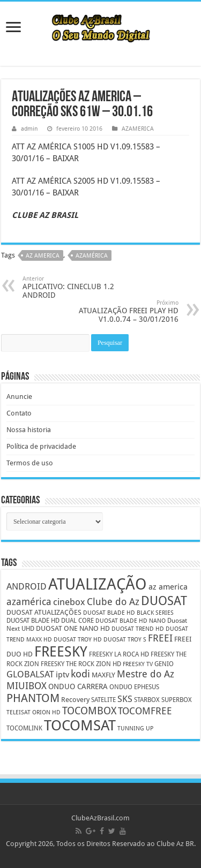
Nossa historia (29, 430)
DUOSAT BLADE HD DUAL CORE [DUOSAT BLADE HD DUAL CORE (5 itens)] (50, 621)
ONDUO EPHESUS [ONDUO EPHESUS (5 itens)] (134, 687)
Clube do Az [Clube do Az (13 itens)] (113, 602)
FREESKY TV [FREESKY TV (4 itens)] (138, 664)
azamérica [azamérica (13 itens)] (29, 602)
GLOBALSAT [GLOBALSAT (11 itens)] (30, 674)
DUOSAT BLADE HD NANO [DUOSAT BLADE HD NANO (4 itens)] (131, 621)
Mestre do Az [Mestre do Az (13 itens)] (146, 674)
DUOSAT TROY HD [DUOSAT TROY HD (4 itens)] (78, 640)
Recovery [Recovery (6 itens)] (75, 700)
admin (29, 129)
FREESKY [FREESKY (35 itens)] (61, 652)
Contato (19, 413)
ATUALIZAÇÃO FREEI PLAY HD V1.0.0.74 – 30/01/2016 (124, 311)
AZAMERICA (138, 129)
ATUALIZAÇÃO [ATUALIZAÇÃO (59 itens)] (98, 584)
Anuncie (19, 397)
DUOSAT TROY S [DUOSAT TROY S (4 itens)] (125, 640)
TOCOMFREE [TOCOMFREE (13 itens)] (145, 711)
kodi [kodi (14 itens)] (80, 674)
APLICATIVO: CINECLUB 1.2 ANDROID (77, 287)
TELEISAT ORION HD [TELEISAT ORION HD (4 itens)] (33, 712)
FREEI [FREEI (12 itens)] (160, 638)
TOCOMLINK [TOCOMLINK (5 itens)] (24, 728)
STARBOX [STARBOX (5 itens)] (147, 700)
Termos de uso (30, 463)
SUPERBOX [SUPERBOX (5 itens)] (177, 700)
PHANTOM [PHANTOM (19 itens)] (33, 698)
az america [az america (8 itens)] (168, 587)
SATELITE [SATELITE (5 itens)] (103, 700)
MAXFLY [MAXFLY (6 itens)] (103, 675)
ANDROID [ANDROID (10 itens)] (27, 587)
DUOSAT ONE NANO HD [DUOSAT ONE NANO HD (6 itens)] (73, 628)
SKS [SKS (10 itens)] (125, 699)
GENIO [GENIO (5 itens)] (164, 664)
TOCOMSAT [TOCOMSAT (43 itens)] (80, 725)
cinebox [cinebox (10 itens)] (69, 602)
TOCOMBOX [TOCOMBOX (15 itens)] (89, 711)
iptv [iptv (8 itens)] (62, 675)
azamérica (92, 256)
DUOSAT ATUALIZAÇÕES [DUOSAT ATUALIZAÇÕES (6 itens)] (44, 612)
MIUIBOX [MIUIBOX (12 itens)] (27, 686)
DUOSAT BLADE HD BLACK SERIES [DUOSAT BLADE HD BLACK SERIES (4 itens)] (128, 613)
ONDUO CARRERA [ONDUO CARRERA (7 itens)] (78, 686)
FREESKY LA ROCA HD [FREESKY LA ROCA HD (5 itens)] (119, 654)
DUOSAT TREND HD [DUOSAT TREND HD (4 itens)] (138, 629)
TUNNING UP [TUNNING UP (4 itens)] (135, 729)
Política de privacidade (41, 446)
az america (43, 256)
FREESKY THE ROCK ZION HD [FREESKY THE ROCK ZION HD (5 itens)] (81, 664)
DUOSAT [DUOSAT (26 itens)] (164, 601)
